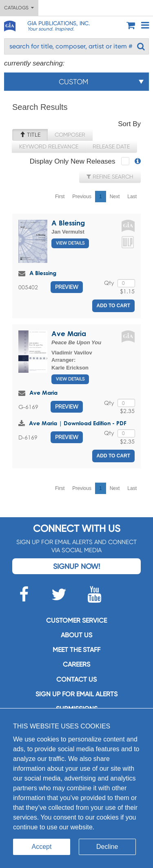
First (60, 197)
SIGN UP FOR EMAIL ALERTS (76, 694)
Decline (107, 847)
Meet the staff (76, 650)
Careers (76, 664)
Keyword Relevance (49, 146)
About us (76, 635)
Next (115, 197)
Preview (67, 287)
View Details (70, 243)
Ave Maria (69, 333)
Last (132, 197)
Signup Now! (76, 566)
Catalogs (19, 8)
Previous (82, 197)
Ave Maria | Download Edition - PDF (78, 423)
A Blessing (68, 223)
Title (30, 135)
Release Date (111, 146)
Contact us (76, 679)
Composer (70, 135)
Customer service (76, 620)
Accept (42, 847)
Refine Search (110, 177)
